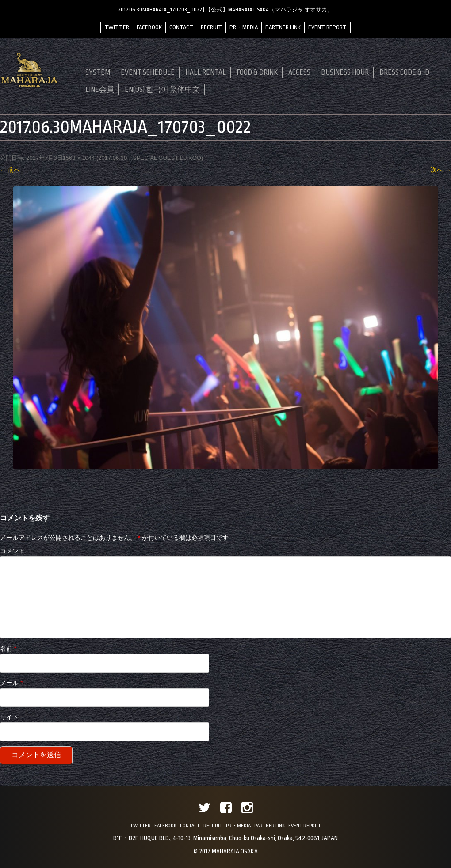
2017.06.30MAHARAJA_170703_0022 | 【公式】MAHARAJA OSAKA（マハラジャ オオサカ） (225, 10)
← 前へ (10, 170)
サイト (9, 717)
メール (11, 683)
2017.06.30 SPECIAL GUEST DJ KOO (150, 158)
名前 (8, 648)
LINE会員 (100, 90)
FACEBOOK (149, 27)
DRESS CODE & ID (404, 72)
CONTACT (181, 27)
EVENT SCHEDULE (148, 72)
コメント (12, 551)
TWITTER (117, 27)
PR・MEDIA (244, 27)
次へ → (441, 170)
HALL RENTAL (206, 72)
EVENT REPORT (327, 27)
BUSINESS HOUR (345, 72)
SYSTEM (98, 72)
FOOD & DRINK (257, 72)
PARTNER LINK (283, 27)
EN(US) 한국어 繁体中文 (162, 90)
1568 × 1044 (79, 158)
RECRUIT (211, 27)
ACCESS (299, 72)
